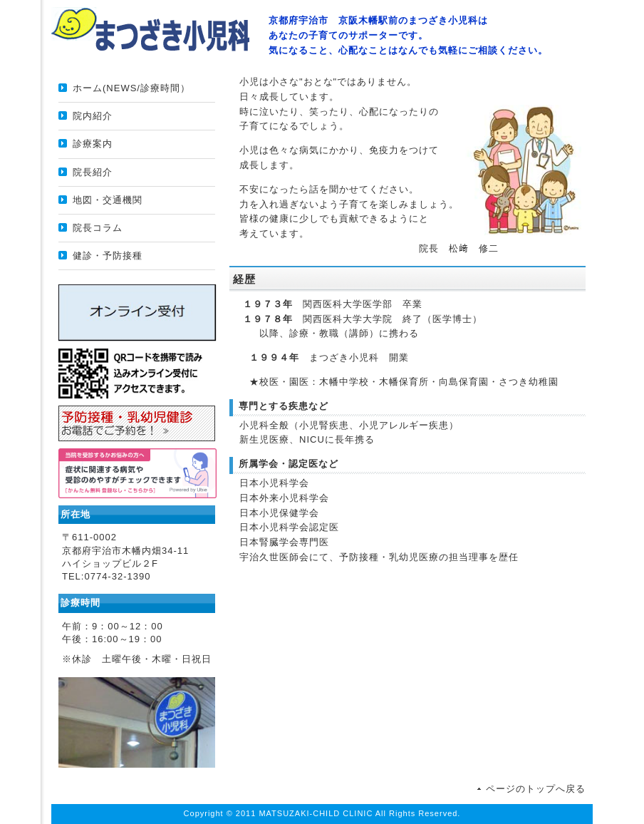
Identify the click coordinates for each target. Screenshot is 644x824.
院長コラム (98, 228)
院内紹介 (93, 116)
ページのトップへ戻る (536, 789)
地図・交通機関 (108, 200)
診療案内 (93, 144)
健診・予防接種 (108, 256)
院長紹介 (93, 172)
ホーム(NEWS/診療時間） (131, 88)
